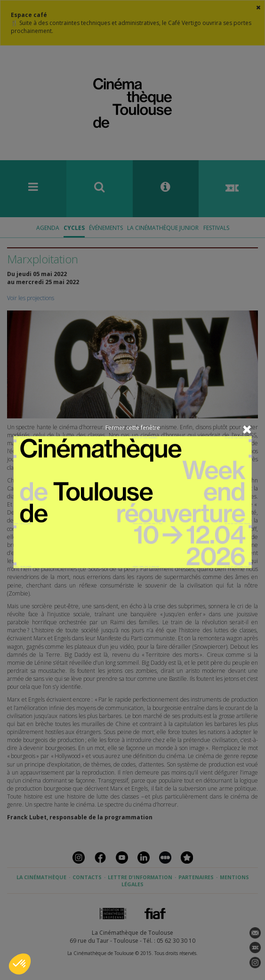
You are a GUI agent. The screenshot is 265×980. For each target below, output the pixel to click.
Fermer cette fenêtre (133, 428)
